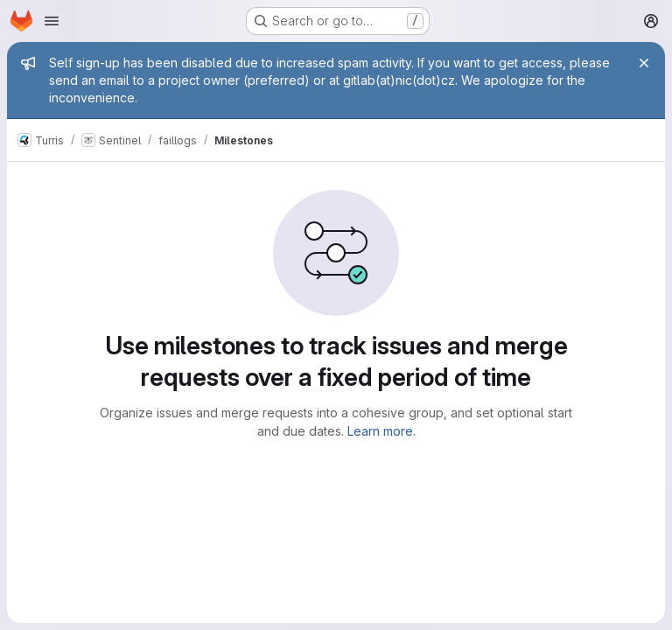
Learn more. (381, 431)
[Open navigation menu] (52, 21)
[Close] (644, 63)
